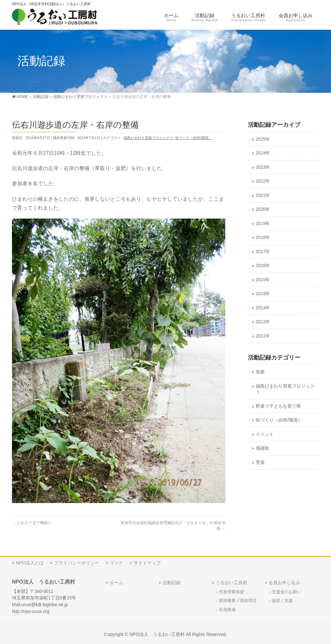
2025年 (263, 139)
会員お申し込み (284, 582)
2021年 (263, 195)
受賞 (260, 462)
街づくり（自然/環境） (193, 138)
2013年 (263, 308)
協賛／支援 (282, 600)
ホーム (116, 582)
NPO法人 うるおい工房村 (157, 633)
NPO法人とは (30, 562)
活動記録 (172, 582)
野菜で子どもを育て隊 (278, 406)
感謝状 (262, 448)
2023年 (263, 167)
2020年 (263, 209)
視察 (260, 372)
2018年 (263, 237)
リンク (116, 562)
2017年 (263, 252)
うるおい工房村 (231, 582)
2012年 (263, 322)
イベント (265, 434)
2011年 (263, 336)
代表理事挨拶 (231, 591)
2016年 (263, 266)
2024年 (263, 153)
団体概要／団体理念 (238, 600)
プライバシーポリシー (77, 562)
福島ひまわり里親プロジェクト (148, 138)
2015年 (263, 280)
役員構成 (227, 609)
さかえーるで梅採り (32, 523)
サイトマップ (147, 562)
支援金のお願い (287, 591)
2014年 (263, 294)
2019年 (263, 224)
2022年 (263, 181)
